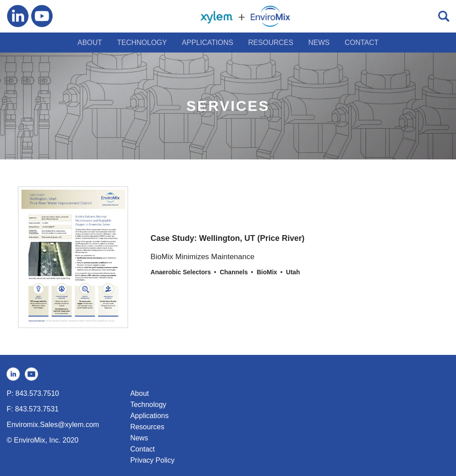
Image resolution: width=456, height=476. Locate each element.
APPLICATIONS (207, 43)
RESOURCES (271, 43)
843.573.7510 (37, 393)
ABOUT (90, 43)
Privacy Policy (152, 460)
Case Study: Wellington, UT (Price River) (228, 238)
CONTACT (362, 43)
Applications (149, 416)
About (139, 393)
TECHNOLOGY (142, 43)
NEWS (319, 43)
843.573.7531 (37, 409)
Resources (147, 427)
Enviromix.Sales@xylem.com (53, 425)
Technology (148, 405)
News (139, 438)
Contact (142, 449)
